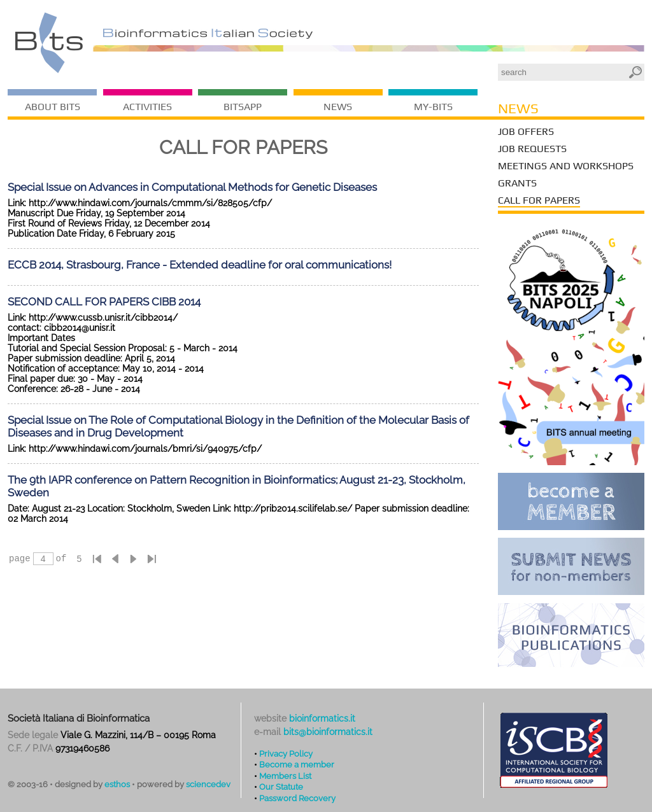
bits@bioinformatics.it (328, 732)
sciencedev (208, 784)
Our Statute (281, 787)
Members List (285, 776)
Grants (517, 183)
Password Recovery (297, 798)
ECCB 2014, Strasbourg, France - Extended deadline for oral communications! (200, 265)
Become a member (297, 764)
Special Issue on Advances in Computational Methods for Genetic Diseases (192, 187)
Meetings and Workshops (566, 166)
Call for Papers (539, 200)
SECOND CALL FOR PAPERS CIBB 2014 (104, 302)
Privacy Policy (286, 753)
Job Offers (526, 131)
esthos (117, 784)
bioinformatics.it (322, 718)
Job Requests (532, 149)
